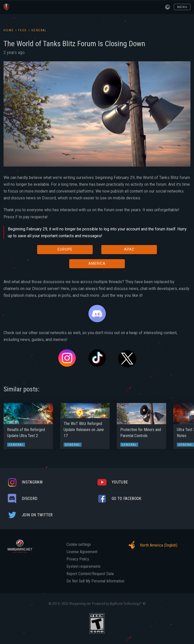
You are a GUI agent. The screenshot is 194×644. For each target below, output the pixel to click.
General (39, 30)
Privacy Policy (78, 559)
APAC (129, 249)
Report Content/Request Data (90, 574)
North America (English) (152, 545)
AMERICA (97, 263)
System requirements (83, 567)
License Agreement (82, 552)
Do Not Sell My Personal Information (95, 581)
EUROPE (65, 249)
